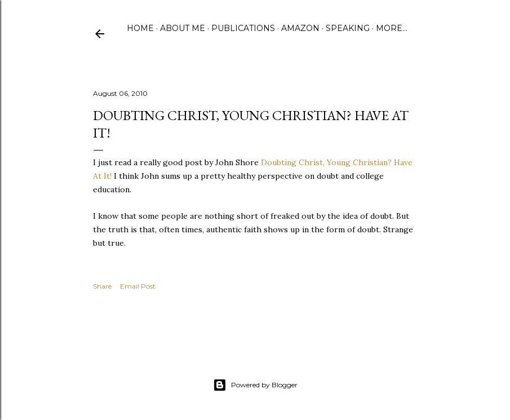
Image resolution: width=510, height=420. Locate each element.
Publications (243, 28)
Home (140, 28)
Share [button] (102, 286)
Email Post (138, 286)
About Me (183, 28)
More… (392, 28)
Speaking (348, 28)
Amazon (300, 28)
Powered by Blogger (255, 385)
